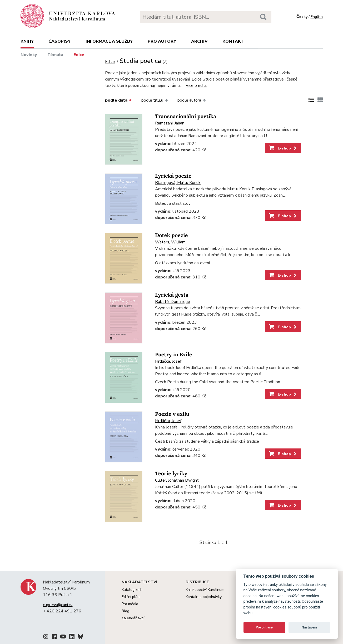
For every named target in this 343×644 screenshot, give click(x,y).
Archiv (199, 41)
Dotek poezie (171, 235)
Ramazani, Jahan (170, 123)
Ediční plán (131, 597)
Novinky (29, 55)
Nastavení (309, 627)
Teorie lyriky (171, 474)
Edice (79, 55)
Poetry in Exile (173, 355)
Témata (55, 55)
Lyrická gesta (172, 295)
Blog (125, 611)
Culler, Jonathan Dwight (177, 480)
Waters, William (170, 242)
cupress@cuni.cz (58, 605)
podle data (118, 100)
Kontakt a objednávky (204, 597)
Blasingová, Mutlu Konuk (178, 183)
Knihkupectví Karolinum (205, 590)
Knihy (27, 41)
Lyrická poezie (173, 176)
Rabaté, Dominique (173, 302)
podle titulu (155, 100)
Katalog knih (132, 590)
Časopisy (59, 41)
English (317, 17)
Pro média (130, 604)
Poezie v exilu (172, 414)
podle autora (192, 100)
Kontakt (233, 41)
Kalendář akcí (133, 618)
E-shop (283, 148)
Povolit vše (264, 627)
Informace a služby (109, 41)
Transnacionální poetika (186, 116)
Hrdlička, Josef (168, 361)
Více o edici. (196, 86)
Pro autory (162, 41)
